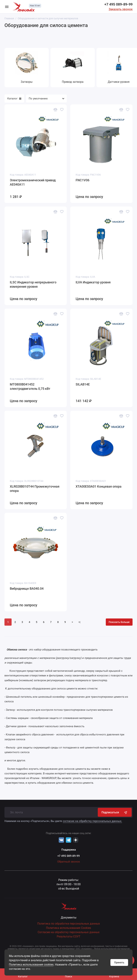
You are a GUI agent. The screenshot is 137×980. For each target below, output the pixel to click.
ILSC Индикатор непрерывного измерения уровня (33, 284)
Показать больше (119, 622)
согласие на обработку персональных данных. (92, 821)
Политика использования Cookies (68, 928)
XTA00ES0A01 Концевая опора (99, 486)
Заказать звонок (121, 9)
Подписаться (115, 812)
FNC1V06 (83, 180)
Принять (119, 962)
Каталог (14, 99)
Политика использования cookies (31, 965)
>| (79, 622)
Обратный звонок (69, 862)
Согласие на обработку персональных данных (69, 932)
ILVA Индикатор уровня (93, 282)
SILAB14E (83, 384)
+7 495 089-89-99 (118, 4)
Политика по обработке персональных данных (69, 924)
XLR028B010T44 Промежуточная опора (35, 489)
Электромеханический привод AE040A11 (33, 182)
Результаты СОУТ (69, 936)
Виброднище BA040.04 (27, 589)
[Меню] (7, 7)
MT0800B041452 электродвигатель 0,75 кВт (30, 386)
